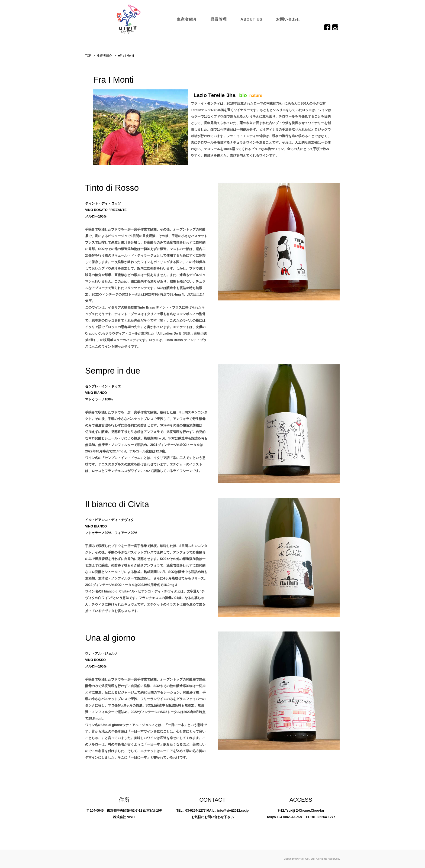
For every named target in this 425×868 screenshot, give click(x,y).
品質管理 (219, 19)
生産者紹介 (187, 19)
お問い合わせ (288, 19)
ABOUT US (251, 19)
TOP (88, 56)
